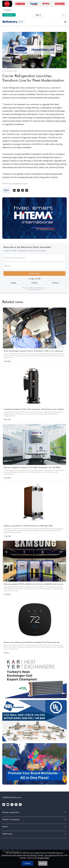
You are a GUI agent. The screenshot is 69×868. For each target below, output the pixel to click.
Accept (27, 863)
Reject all (43, 863)
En (63, 15)
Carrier (25, 183)
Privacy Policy (43, 858)
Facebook (56, 283)
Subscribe (9, 15)
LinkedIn (34, 283)
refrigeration (17, 183)
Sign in (38, 15)
